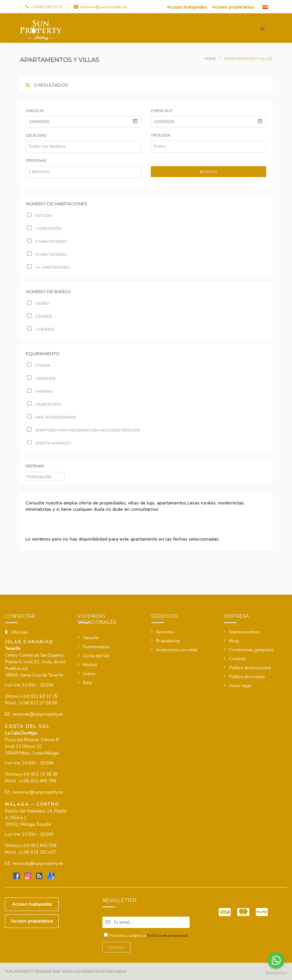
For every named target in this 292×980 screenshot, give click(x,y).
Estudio (39, 216)
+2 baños (41, 329)
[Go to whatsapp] (276, 960)
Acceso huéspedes (187, 7)
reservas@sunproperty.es (104, 7)
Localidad (36, 135)
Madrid (90, 665)
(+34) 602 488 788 (38, 781)
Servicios (165, 632)
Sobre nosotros (244, 632)
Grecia (89, 674)
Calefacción (44, 404)
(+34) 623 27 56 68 (38, 703)
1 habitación (44, 229)
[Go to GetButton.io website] (276, 973)
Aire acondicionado (52, 417)
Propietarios (168, 641)
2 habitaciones (47, 241)
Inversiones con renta (177, 650)
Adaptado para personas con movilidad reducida (84, 430)
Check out (162, 111)
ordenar (35, 466)
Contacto (238, 659)
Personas (36, 161)
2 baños (40, 316)
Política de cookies (247, 677)
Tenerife (90, 638)
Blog (234, 641)
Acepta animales (49, 443)
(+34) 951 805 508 (38, 846)
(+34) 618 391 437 (38, 852)
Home (210, 59)
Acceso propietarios (233, 7)
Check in (35, 111)
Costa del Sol (96, 656)
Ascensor (41, 378)
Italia (88, 683)
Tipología (161, 135)
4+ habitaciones (48, 267)
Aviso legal (240, 686)
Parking (40, 391)
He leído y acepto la (148, 936)
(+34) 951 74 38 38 (38, 774)
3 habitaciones (47, 254)
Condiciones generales (251, 650)
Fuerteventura (96, 647)
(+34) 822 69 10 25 (38, 696)
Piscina (39, 365)
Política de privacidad (250, 668)
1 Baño (38, 303)
